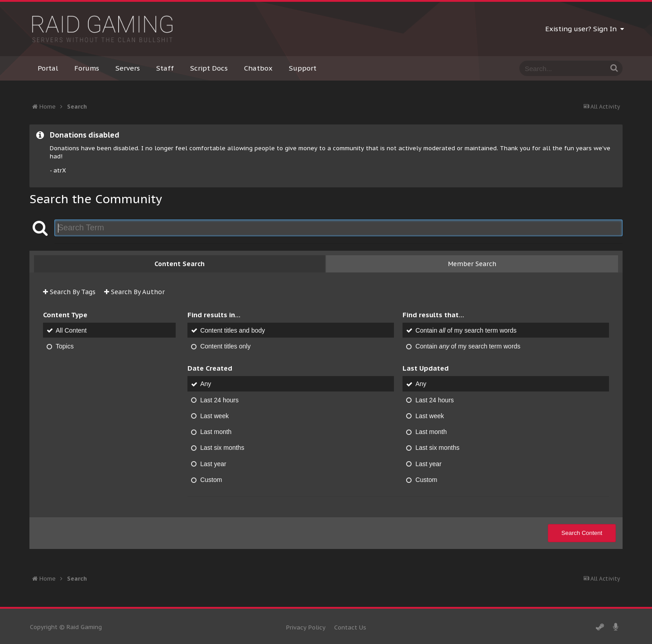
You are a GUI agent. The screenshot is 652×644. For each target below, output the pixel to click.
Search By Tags (69, 292)
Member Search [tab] (472, 264)
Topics (65, 346)
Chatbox (258, 68)
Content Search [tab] (180, 264)
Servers (128, 68)
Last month (216, 432)
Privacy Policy (306, 627)
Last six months (222, 448)
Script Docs (209, 68)
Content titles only (225, 346)
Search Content (582, 533)
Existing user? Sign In (585, 29)
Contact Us (350, 627)
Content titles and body (233, 330)
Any (206, 384)
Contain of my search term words (466, 330)
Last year (213, 464)
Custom (211, 480)
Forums (87, 68)
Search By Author (134, 292)
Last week (214, 416)
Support (303, 68)
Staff (165, 68)
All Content (71, 330)
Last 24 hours (219, 400)
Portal (48, 68)
